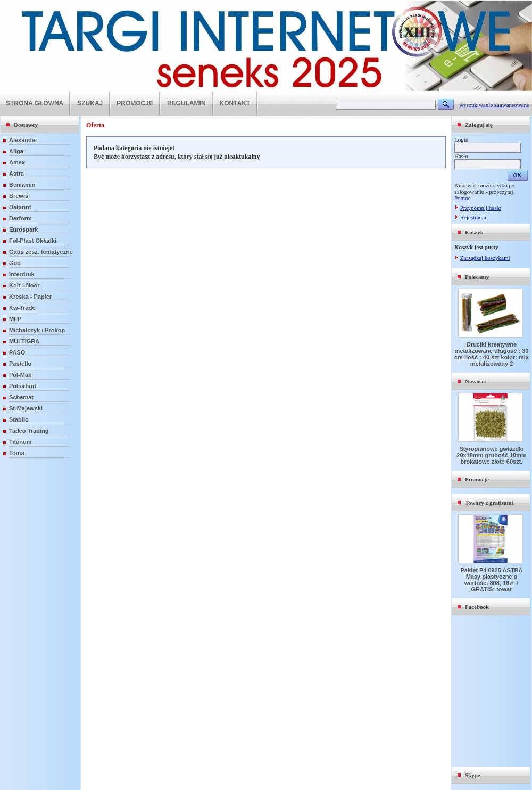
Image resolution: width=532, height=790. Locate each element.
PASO (17, 352)
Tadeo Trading (29, 431)
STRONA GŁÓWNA (35, 103)
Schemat (21, 397)
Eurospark (23, 229)
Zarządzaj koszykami (485, 258)
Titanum (20, 442)
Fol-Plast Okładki (33, 241)
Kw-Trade (22, 308)
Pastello (20, 364)
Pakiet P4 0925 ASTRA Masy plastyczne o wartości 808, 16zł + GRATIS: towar (492, 580)
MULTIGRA (24, 341)
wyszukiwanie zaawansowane (494, 105)
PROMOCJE (135, 103)
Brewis (19, 196)
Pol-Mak (20, 375)
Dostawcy (26, 125)
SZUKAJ (90, 103)
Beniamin (22, 185)
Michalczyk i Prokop (37, 330)
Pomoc (463, 198)
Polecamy (477, 277)
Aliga (16, 151)
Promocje (477, 479)
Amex (17, 162)
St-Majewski (26, 408)
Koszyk (474, 232)
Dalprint (20, 207)
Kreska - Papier (30, 297)
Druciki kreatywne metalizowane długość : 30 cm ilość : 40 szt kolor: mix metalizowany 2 (492, 354)
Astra (16, 174)
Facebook (477, 607)
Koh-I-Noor (24, 285)
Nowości (475, 381)
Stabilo (19, 419)
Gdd (15, 263)
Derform (20, 218)
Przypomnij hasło (481, 208)
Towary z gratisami (489, 503)
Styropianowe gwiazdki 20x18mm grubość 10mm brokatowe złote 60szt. (491, 455)
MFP (15, 319)
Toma (17, 453)
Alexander (23, 140)
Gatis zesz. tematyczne (41, 252)
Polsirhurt (23, 386)
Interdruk (22, 274)
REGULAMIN (186, 103)
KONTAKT (235, 103)
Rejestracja (473, 217)
